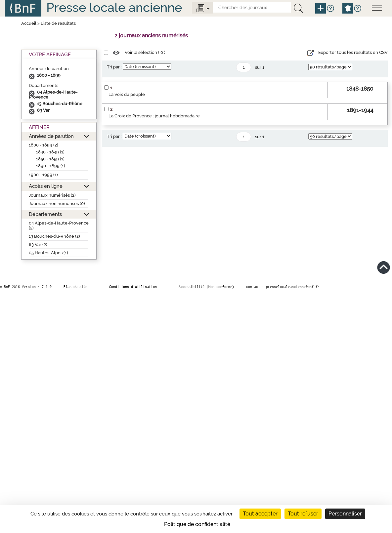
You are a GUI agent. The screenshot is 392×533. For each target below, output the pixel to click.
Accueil (29, 23)
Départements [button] (45, 214)
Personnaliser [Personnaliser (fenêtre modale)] (345, 514)
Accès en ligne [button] (46, 186)
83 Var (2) (38, 245)
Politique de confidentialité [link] (197, 524)
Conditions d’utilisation (133, 287)
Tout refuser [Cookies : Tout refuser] (303, 514)
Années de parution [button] (51, 136)
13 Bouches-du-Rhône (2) (54, 236)
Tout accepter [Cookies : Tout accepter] (260, 514)
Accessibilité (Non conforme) (206, 287)
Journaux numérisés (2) (52, 195)
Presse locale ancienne (114, 7)
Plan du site (75, 287)
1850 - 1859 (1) (50, 159)
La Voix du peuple (127, 94)
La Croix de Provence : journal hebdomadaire (154, 116)
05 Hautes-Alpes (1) (48, 253)
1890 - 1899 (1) (51, 166)
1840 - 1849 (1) (50, 152)
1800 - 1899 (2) (44, 145)
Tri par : (114, 67)
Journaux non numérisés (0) (57, 204)
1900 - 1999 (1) (43, 175)
